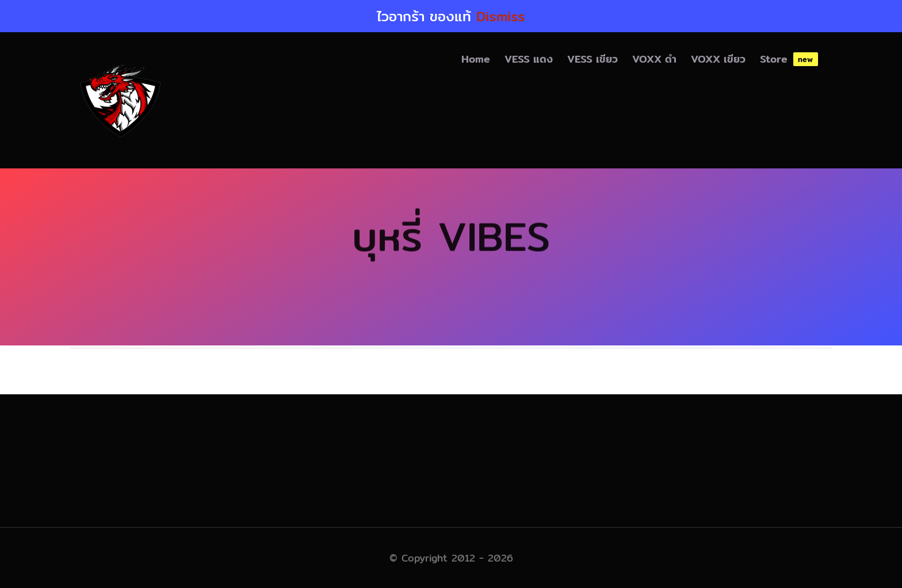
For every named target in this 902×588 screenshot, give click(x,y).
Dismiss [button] (501, 16)
